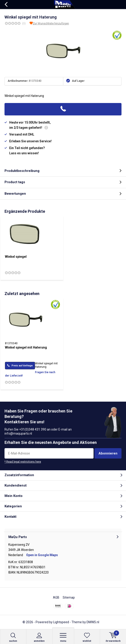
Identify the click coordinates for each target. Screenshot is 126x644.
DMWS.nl (93, 622)
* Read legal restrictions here (23, 462)
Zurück (6, 5)
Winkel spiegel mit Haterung (26, 347)
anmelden (39, 637)
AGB (56, 597)
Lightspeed (61, 622)
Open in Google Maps (42, 555)
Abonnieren (108, 453)
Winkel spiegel (16, 257)
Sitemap (69, 597)
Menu (63, 637)
